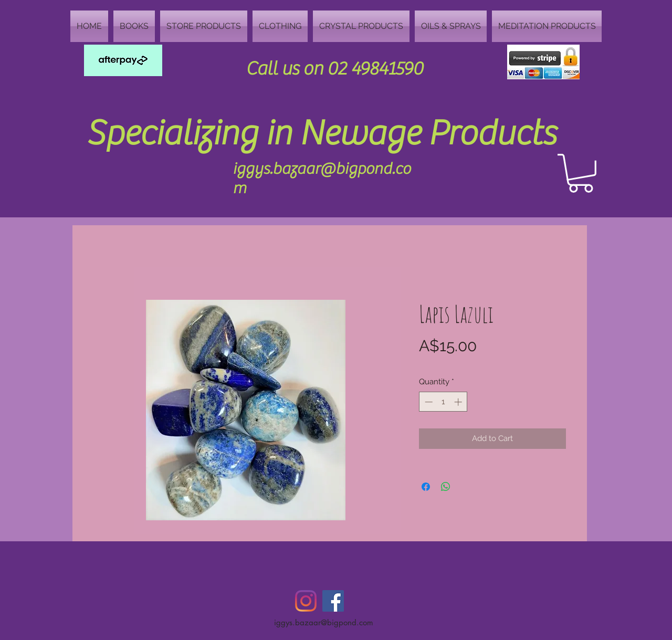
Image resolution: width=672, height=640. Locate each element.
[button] (581, 173)
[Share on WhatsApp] (446, 487)
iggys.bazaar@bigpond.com (324, 622)
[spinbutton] (443, 402)
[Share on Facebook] (426, 487)
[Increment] (459, 402)
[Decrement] (428, 402)
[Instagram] (306, 601)
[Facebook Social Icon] (333, 601)
